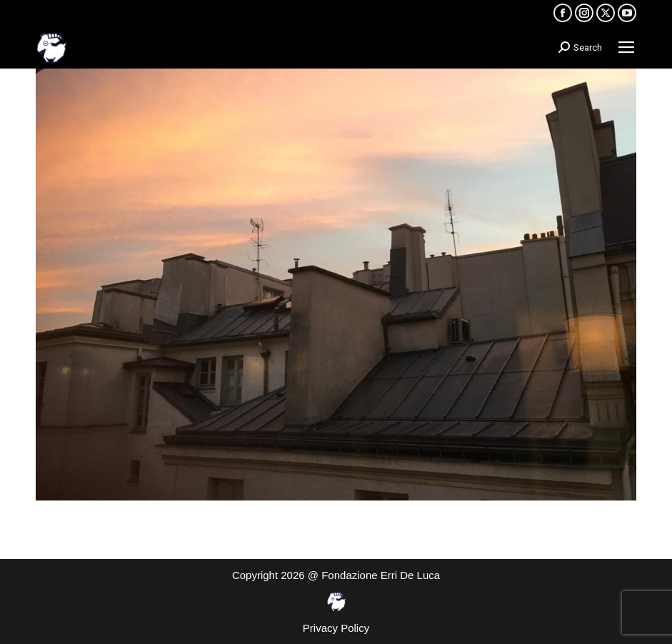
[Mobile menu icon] (626, 47)
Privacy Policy (336, 628)
